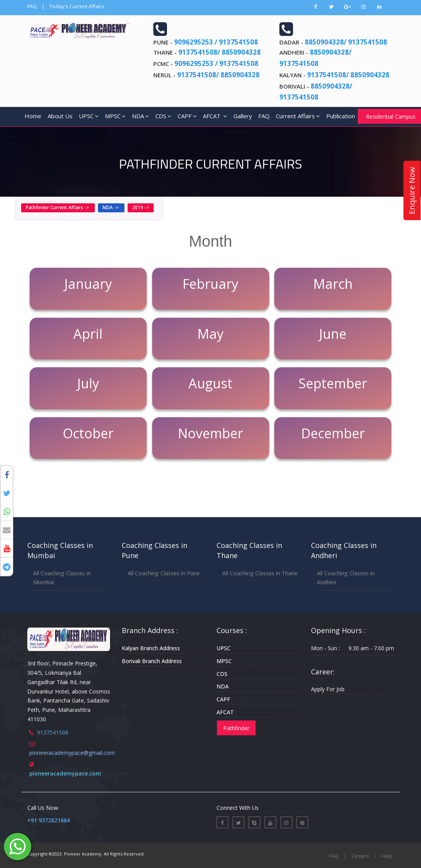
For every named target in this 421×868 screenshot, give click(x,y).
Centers (360, 856)
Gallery (243, 116)
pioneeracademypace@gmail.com (72, 753)
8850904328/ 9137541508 (346, 42)
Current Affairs (298, 116)
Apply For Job (328, 689)
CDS (163, 116)
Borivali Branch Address (152, 661)
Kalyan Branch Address (151, 648)
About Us (60, 116)
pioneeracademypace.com (65, 773)
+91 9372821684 (49, 820)
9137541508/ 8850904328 (219, 52)
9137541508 (53, 732)
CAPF (187, 116)
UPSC (89, 116)
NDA (140, 116)
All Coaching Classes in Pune (164, 573)
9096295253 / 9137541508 (216, 42)
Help (387, 856)
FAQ (32, 6)
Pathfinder (236, 728)
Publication (341, 116)
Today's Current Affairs (77, 6)
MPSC (115, 116)
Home (33, 116)
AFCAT (215, 116)
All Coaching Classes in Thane (260, 573)
